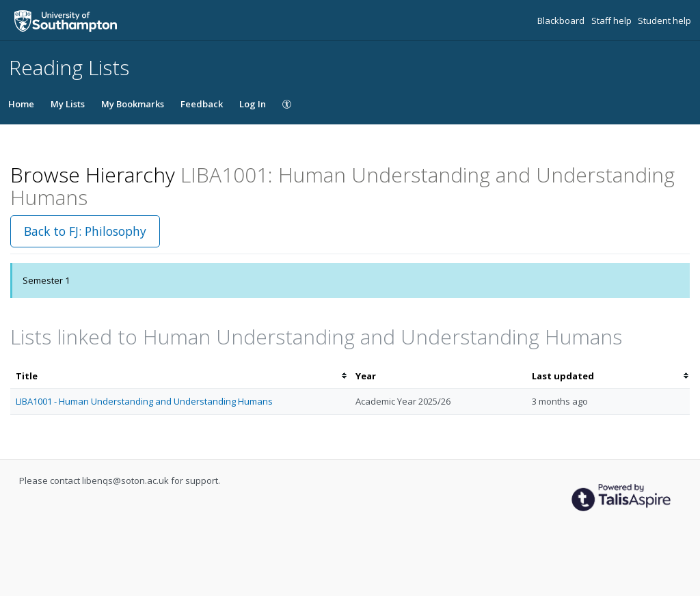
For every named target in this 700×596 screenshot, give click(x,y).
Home (21, 104)
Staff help (612, 21)
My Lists (68, 104)
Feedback (202, 104)
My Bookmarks (133, 104)
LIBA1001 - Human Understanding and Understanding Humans (144, 401)
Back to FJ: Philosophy (85, 231)
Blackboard (562, 21)
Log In (253, 104)
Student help (664, 21)
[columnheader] (180, 376)
